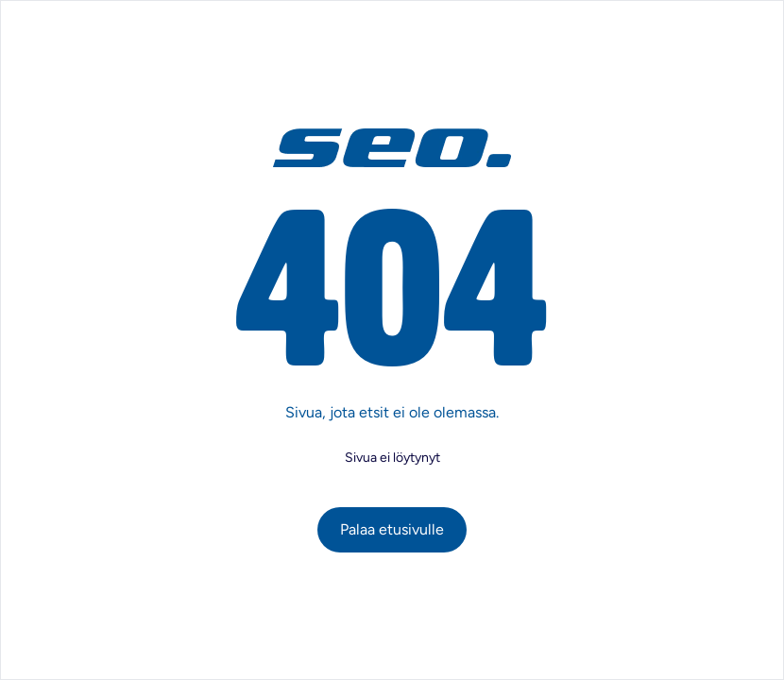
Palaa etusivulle (392, 529)
